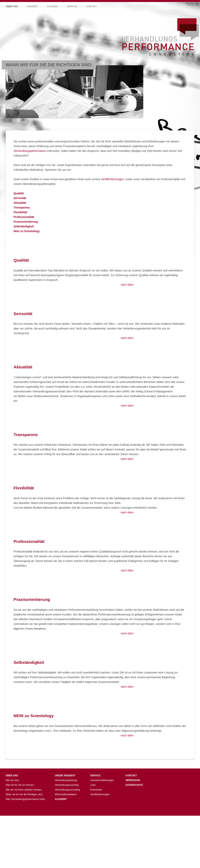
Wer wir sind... (13, 780)
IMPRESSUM (133, 780)
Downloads (96, 790)
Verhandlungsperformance (30, 151)
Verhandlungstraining (66, 780)
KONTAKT (131, 776)
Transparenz (26, 435)
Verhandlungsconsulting (67, 790)
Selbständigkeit (29, 662)
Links (93, 785)
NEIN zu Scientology (34, 716)
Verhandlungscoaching (67, 785)
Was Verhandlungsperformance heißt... (26, 799)
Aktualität (23, 367)
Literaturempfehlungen (102, 780)
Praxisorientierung (32, 599)
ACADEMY (61, 799)
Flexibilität (24, 488)
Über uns (12, 6)
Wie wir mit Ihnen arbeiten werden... (24, 790)
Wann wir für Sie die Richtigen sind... (25, 794)
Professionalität (29, 541)
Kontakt (92, 6)
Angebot (33, 6)
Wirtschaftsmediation (66, 794)
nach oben (127, 285)
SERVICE (95, 776)
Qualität (21, 260)
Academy (53, 6)
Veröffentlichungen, (113, 179)
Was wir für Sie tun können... (21, 785)
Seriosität (23, 314)
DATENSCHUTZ (134, 785)
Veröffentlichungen (100, 794)
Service (72, 6)
